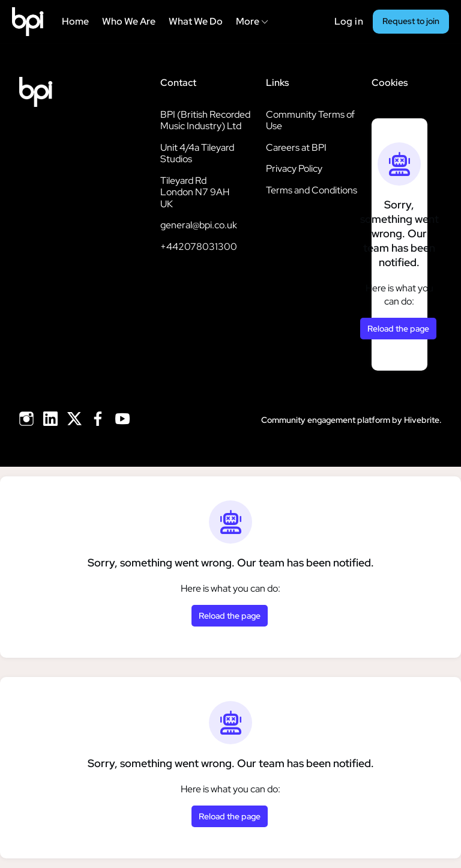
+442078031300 (199, 247)
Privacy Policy (294, 168)
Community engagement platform (326, 420)
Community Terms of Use (310, 120)
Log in (349, 21)
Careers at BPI (296, 147)
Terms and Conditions (312, 190)
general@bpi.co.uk (199, 225)
